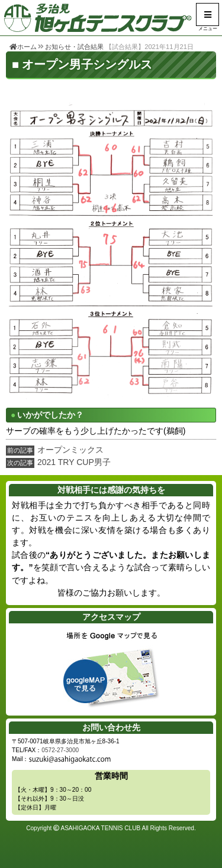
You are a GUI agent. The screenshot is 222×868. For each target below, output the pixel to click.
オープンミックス (70, 450)
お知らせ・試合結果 (74, 47)
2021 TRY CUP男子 (74, 462)
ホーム (23, 47)
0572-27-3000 (60, 750)
